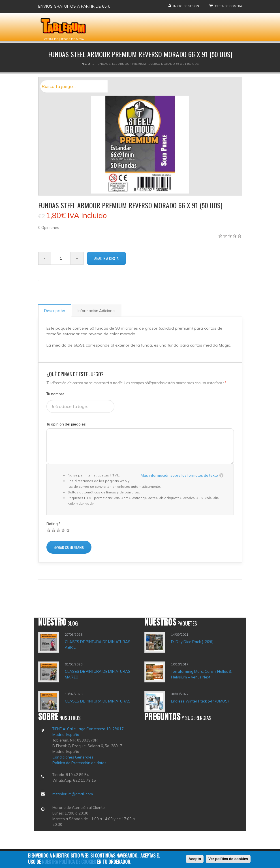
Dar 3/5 (58, 530)
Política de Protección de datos (79, 763)
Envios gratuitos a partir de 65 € (74, 6)
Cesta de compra (228, 6)
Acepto (195, 860)
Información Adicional (97, 311)
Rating (54, 524)
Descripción (55, 311)
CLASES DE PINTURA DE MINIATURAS (98, 701)
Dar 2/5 (54, 530)
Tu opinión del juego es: (67, 424)
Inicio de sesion (186, 6)
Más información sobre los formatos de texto (179, 475)
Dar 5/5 (68, 530)
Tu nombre (55, 394)
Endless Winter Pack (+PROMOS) (200, 701)
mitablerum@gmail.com (73, 794)
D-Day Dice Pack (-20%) (192, 642)
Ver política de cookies (228, 860)
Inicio (85, 64)
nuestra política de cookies (69, 863)
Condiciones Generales (73, 757)
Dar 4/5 (63, 530)
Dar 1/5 (49, 530)
